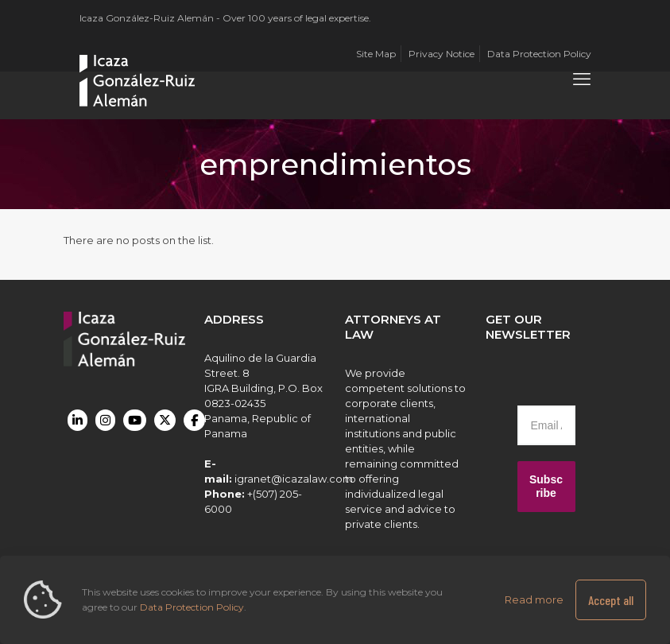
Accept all (611, 600)
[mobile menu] (582, 80)
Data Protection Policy (192, 607)
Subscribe (546, 486)
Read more (534, 599)
